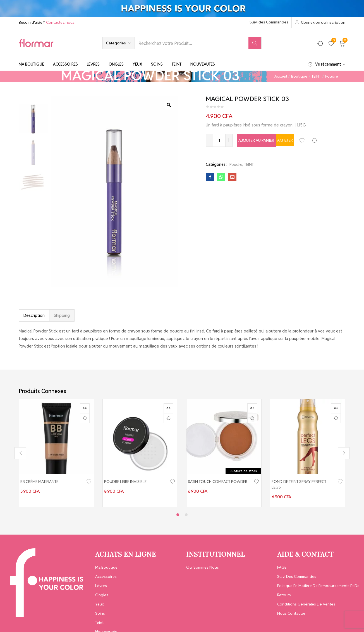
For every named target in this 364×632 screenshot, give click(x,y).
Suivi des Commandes (269, 22)
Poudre (332, 76)
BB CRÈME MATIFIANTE (42, 482)
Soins (157, 64)
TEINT (316, 76)
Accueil (281, 76)
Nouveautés (203, 64)
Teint (177, 64)
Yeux (137, 64)
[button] (118, 43)
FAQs (282, 563)
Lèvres (93, 64)
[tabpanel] (56, 451)
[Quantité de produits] (219, 140)
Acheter (310, 140)
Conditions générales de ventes (306, 600)
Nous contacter (291, 609)
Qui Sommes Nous (203, 563)
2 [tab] (186, 510)
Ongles (116, 64)
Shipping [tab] (62, 315)
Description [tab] (34, 315)
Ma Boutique (31, 64)
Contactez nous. (61, 22)
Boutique (299, 76)
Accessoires (65, 64)
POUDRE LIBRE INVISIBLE (128, 482)
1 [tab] (178, 510)
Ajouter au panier (263, 140)
